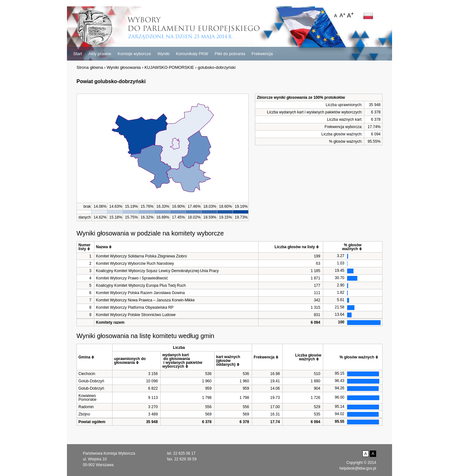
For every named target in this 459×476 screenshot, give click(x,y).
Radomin (86, 407)
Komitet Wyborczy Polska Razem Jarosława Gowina (140, 293)
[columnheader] (86, 247)
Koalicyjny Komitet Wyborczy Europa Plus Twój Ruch (141, 285)
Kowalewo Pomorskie (87, 398)
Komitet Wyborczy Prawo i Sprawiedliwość (132, 278)
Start (78, 54)
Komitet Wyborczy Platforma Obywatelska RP (135, 307)
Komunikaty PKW (192, 54)
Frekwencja (262, 54)
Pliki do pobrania (230, 54)
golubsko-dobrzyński (217, 67)
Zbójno (84, 414)
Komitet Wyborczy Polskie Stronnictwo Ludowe (136, 315)
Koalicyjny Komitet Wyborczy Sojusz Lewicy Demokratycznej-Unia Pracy (157, 271)
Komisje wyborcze (134, 54)
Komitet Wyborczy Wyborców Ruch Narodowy (135, 263)
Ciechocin (87, 374)
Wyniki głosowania (124, 67)
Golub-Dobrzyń (91, 381)
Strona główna (90, 67)
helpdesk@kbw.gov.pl (358, 468)
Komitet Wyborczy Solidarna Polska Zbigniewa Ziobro (141, 256)
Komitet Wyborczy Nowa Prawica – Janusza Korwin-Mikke (145, 300)
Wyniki (164, 54)
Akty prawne (100, 54)
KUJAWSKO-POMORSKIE (169, 67)
